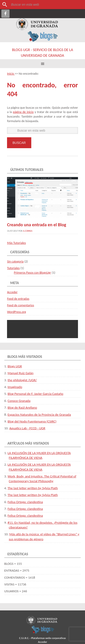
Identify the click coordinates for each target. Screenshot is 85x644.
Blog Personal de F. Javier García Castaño (36, 394)
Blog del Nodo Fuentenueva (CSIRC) (32, 421)
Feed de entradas (18, 299)
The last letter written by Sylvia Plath (33, 488)
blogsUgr (43, 629)
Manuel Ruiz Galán (21, 373)
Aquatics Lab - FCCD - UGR (27, 428)
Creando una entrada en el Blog (36, 225)
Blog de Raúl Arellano (22, 408)
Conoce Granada (19, 401)
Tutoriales (13, 268)
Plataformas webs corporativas (48, 638)
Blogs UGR (15, 366)
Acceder (12, 292)
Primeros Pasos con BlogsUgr (32, 273)
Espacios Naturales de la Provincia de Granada (39, 415)
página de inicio (23, 112)
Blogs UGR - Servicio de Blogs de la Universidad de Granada (42, 53)
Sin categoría (15, 262)
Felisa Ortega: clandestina (25, 502)
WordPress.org (16, 312)
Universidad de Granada (37, 24)
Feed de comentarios (21, 305)
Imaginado (15, 387)
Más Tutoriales (16, 243)
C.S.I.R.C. (24, 638)
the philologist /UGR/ (22, 380)
